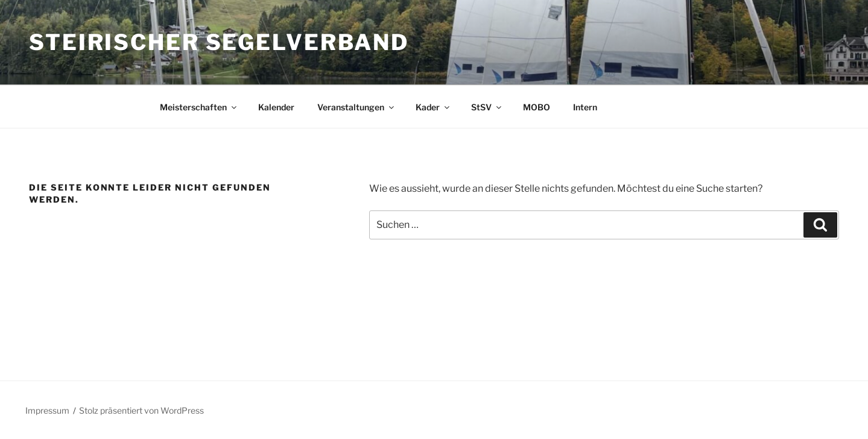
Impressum (47, 410)
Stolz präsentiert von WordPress (141, 410)
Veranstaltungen (356, 107)
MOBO (537, 107)
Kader (433, 107)
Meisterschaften (199, 107)
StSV (487, 107)
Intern (585, 107)
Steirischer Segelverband (219, 42)
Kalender (276, 107)
